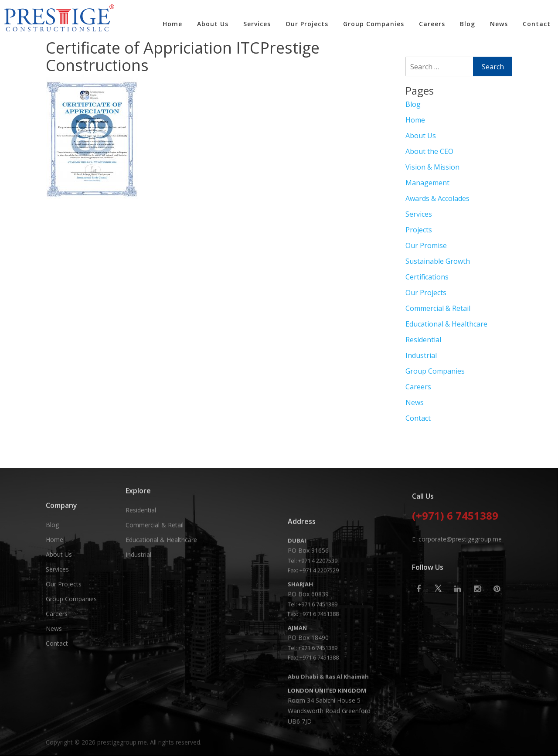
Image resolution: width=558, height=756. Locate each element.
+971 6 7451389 (318, 687)
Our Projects (307, 24)
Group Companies (374, 24)
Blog (468, 24)
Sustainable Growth (438, 261)
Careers (432, 24)
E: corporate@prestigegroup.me (457, 577)
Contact (537, 24)
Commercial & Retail (438, 308)
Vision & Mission (432, 167)
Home (172, 24)
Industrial (421, 355)
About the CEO (429, 151)
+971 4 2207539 (318, 644)
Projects (419, 230)
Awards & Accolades (437, 198)
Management (427, 183)
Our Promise (426, 245)
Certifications (427, 277)
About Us (213, 24)
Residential (423, 340)
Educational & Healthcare (446, 324)
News (499, 24)
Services (257, 24)
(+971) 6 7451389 (455, 555)
